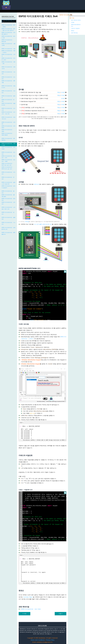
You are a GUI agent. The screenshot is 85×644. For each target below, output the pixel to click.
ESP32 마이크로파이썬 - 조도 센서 (8, 78)
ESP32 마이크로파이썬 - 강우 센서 (8, 203)
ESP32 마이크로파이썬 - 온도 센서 (8, 153)
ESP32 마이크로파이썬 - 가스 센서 (8, 223)
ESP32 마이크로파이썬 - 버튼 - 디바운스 (8, 51)
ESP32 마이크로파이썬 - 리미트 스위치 (8, 59)
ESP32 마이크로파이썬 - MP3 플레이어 (8, 233)
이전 (24, 614)
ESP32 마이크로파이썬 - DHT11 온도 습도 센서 (7, 164)
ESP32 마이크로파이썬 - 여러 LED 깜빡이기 (8, 33)
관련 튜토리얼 (74, 33)
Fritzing (27, 222)
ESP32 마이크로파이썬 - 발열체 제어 (8, 104)
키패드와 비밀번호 (75, 28)
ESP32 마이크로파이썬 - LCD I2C (8, 123)
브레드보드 (37, 184)
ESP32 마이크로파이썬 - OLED (7, 130)
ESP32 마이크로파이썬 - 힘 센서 (8, 213)
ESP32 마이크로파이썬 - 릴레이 (8, 97)
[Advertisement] (42, 71)
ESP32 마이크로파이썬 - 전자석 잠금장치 (8, 187)
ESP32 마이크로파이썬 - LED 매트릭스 (8, 139)
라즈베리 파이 (25, 15)
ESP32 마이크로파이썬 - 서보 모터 (8, 73)
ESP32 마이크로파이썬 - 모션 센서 (8, 92)
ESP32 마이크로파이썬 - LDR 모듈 (8, 82)
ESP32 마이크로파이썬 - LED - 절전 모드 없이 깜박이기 (8, 30)
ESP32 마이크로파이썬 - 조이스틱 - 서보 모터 (8, 113)
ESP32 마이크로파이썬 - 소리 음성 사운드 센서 (8, 208)
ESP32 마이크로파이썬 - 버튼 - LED (8, 63)
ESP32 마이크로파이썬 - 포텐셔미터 (8, 68)
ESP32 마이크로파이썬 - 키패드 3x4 (8, 144)
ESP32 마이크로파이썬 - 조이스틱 (8, 109)
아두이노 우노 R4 (34, 15)
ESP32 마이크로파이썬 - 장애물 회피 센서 (8, 228)
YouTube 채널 (28, 597)
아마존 (63, 92)
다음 (61, 614)
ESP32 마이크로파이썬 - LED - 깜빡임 (8, 26)
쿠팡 (58, 92)
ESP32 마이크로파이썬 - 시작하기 (8, 21)
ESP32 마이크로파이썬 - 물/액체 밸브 (8, 196)
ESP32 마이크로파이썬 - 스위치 (8, 55)
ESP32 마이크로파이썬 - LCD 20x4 (8, 127)
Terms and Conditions (38, 640)
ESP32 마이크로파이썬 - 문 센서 (8, 178)
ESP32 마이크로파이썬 (66, 15)
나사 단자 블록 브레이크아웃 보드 (43, 224)
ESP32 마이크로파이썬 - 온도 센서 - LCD (8, 157)
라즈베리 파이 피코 (78, 15)
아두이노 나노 (43, 15)
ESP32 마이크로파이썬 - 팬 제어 (8, 100)
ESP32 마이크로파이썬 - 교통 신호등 (8, 44)
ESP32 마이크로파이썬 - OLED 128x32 (7, 134)
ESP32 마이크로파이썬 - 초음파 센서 (8, 87)
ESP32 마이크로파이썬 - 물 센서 (8, 192)
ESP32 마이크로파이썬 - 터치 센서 (8, 173)
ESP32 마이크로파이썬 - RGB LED (7, 41)
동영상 (73, 31)
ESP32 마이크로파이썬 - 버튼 (8, 49)
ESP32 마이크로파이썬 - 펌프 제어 (8, 199)
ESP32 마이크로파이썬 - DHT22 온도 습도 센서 (7, 168)
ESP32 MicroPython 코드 (76, 25)
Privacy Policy (50, 640)
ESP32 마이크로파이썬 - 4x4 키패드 (8, 148)
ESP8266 (18, 15)
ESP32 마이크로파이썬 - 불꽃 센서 (8, 218)
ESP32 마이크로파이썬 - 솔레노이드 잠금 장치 (8, 183)
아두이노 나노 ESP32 (53, 15)
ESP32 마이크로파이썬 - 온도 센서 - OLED (8, 161)
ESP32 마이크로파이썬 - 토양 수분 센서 (8, 118)
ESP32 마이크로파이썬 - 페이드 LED (8, 37)
